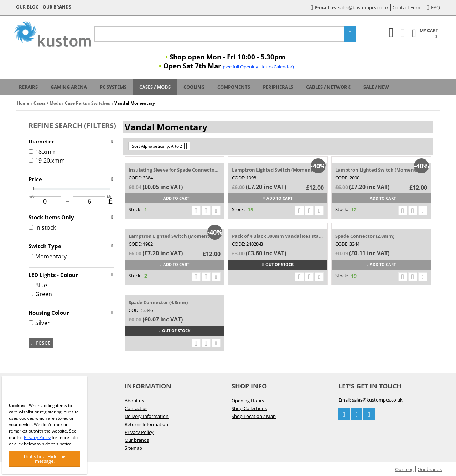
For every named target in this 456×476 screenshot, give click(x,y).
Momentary (48, 256)
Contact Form (407, 7)
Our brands (57, 7)
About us (134, 401)
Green (40, 294)
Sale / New (376, 87)
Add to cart (175, 198)
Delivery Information (147, 416)
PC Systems (113, 87)
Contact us (136, 408)
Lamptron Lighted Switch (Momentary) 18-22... (278, 170)
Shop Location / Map (254, 416)
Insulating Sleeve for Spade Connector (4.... (174, 170)
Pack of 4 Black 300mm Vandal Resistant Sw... (278, 236)
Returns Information (146, 424)
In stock (42, 227)
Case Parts (76, 103)
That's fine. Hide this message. (45, 459)
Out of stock (278, 264)
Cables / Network (328, 87)
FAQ (433, 7)
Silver (39, 323)
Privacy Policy (139, 432)
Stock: (135, 209)
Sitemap (133, 448)
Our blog (27, 7)
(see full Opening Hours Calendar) (258, 67)
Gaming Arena (69, 87)
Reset (40, 342)
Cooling (194, 87)
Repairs (28, 87)
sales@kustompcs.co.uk (363, 7)
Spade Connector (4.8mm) (158, 302)
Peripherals (278, 87)
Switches (101, 103)
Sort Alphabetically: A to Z (159, 146)
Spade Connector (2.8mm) (365, 236)
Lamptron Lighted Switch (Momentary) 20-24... (174, 236)
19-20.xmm (47, 161)
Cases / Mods (155, 87)
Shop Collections (249, 408)
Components (234, 87)
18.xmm (43, 152)
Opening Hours (248, 401)
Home (23, 103)
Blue (38, 285)
